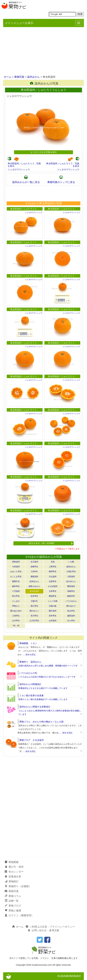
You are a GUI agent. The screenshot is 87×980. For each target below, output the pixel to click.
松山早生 (71, 611)
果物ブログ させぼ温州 (32, 740)
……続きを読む (29, 655)
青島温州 (16, 562)
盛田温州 (71, 616)
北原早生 (53, 581)
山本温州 (53, 621)
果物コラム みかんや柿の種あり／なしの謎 (41, 722)
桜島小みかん (34, 586)
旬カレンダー (14, 872)
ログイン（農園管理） (19, 915)
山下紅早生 (34, 621)
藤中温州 (53, 611)
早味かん (16, 606)
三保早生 (16, 616)
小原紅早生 (71, 572)
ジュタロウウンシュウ (19, 169)
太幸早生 (53, 591)
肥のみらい (34, 611)
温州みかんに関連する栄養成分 (35, 707)
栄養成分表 (13, 877)
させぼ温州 (53, 586)
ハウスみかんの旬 (28, 673)
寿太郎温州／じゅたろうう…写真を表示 (24, 165)
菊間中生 (16, 581)
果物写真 (19, 77)
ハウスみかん (71, 601)
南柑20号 (71, 596)
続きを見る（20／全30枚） (51, 543)
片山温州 (53, 577)
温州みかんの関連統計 (30, 684)
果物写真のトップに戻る (61, 182)
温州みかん (33, 77)
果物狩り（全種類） (18, 886)
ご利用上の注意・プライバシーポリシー (50, 927)
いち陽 (71, 562)
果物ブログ (13, 906)
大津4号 (34, 572)
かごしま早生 (16, 577)
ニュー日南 (53, 601)
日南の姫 (53, 606)
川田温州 (71, 577)
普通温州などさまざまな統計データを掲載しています (43, 688)
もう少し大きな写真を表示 (43, 152)
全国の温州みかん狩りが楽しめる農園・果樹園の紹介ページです (48, 666)
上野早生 (53, 567)
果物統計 (12, 881)
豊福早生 (53, 596)
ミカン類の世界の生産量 (32, 696)
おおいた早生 (16, 572)
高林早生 (71, 591)
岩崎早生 (34, 567)
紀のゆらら (71, 581)
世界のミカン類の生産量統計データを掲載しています (43, 699)
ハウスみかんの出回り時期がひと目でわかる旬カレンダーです (47, 677)
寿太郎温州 (34, 591)
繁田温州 (71, 586)
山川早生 (16, 621)
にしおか (16, 601)
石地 (53, 562)
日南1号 (34, 601)
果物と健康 (13, 911)
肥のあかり (71, 606)
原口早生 (34, 606)
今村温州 (16, 567)
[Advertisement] (43, 51)
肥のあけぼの (16, 611)
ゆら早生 (71, 621)
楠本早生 (16, 586)
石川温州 (34, 562)
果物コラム (13, 896)
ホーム (8, 77)
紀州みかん (34, 581)
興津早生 (53, 572)
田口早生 (16, 596)
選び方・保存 (14, 867)
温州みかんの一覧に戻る (26, 182)
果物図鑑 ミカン (28, 643)
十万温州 (16, 591)
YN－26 (16, 626)
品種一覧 (12, 901)
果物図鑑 (12, 862)
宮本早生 (53, 616)
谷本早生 (34, 596)
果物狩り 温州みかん (30, 662)
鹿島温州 (34, 577)
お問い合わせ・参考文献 (43, 930)
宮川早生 (34, 616)
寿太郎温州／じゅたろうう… (25, 209)
